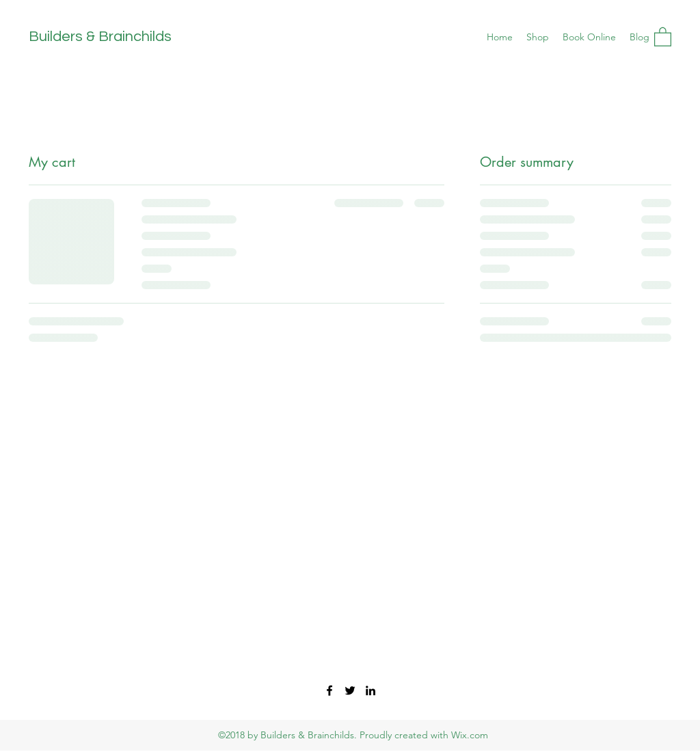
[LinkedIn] (371, 690)
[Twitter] (350, 690)
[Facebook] (329, 690)
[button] (663, 36)
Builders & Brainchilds (100, 37)
